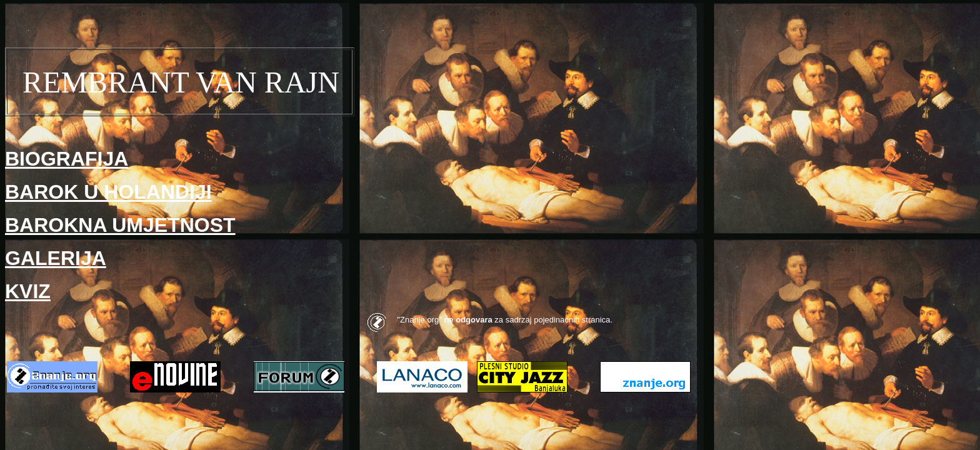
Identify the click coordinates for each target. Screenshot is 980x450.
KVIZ (28, 291)
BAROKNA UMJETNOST (120, 225)
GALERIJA (56, 258)
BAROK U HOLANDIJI (108, 192)
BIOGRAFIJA (67, 159)
